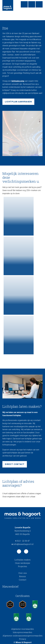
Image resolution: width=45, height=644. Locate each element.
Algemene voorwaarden (23, 629)
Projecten (22, 566)
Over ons (23, 573)
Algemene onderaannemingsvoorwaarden (23, 636)
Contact (23, 580)
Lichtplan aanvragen (18, 102)
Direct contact (15, 464)
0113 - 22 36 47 (22, 541)
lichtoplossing (18, 81)
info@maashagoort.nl (23, 544)
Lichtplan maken (23, 560)
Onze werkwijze (23, 563)
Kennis (22, 576)
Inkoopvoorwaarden (22, 632)
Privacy (23, 639)
